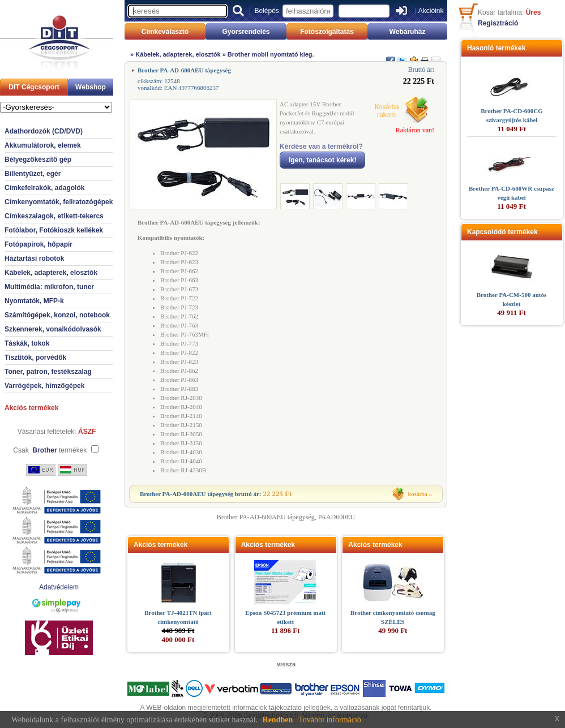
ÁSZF (87, 432)
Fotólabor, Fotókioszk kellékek (54, 230)
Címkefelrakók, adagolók (44, 188)
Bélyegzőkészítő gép (38, 160)
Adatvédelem (59, 587)
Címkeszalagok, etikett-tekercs (54, 216)
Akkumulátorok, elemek (43, 145)
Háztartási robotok (34, 259)
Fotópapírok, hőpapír (38, 244)
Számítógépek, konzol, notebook (57, 315)
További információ (330, 720)
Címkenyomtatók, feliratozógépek (59, 202)
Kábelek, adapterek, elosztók (51, 273)
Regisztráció (498, 23)
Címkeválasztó (165, 32)
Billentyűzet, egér (33, 174)
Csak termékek (50, 450)
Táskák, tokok (27, 343)
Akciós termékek (31, 408)
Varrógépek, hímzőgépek (44, 386)
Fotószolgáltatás (327, 32)
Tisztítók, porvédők (35, 357)
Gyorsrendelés (246, 32)
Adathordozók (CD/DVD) (44, 131)
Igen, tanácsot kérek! (322, 160)
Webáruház (408, 32)
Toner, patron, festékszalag (48, 372)
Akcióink (431, 11)
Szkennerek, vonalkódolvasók (53, 329)
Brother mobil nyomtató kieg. (271, 54)
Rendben (278, 720)
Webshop (91, 87)
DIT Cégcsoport (34, 87)
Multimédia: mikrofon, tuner (49, 287)
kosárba (418, 494)
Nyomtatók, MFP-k (34, 301)
